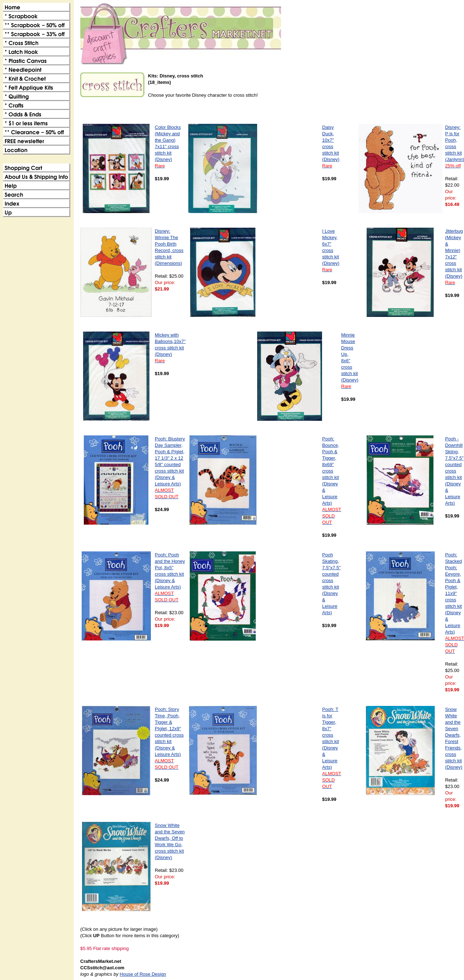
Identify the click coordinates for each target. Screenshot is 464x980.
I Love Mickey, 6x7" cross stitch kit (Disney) (331, 250)
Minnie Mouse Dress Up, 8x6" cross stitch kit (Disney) (350, 361)
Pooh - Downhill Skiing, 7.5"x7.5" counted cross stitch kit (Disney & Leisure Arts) (454, 471)
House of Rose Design (143, 974)
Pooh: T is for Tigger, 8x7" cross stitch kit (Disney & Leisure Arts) (332, 748)
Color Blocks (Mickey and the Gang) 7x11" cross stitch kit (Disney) (168, 147)
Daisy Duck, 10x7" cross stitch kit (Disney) (331, 147)
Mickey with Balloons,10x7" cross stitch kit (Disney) (170, 348)
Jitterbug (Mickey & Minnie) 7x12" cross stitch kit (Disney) (454, 257)
